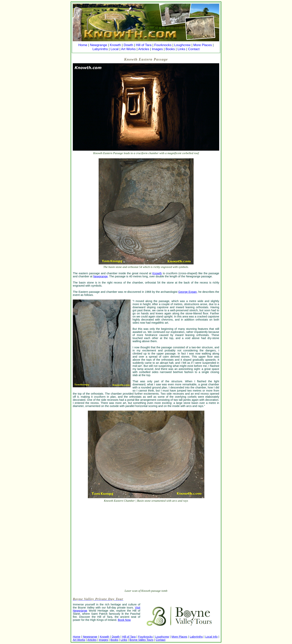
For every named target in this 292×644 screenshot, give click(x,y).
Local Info (211, 637)
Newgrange (99, 45)
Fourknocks (163, 45)
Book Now (124, 620)
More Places (203, 45)
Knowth (115, 45)
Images (157, 49)
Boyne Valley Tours (141, 640)
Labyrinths (100, 49)
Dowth (128, 45)
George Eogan (188, 292)
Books (170, 49)
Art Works (128, 49)
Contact (194, 49)
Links (181, 49)
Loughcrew (182, 45)
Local (115, 49)
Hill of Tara (144, 45)
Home (83, 45)
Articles (144, 49)
